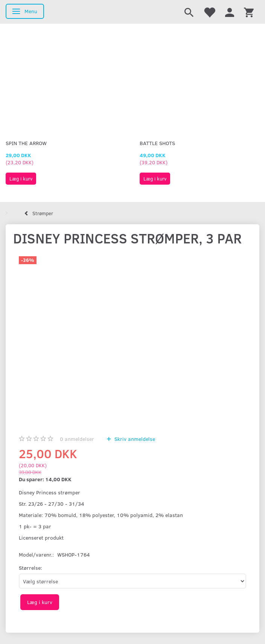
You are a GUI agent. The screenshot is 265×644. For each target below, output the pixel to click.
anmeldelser (77, 439)
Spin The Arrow (26, 143)
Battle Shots (157, 143)
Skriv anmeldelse (134, 439)
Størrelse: (30, 568)
